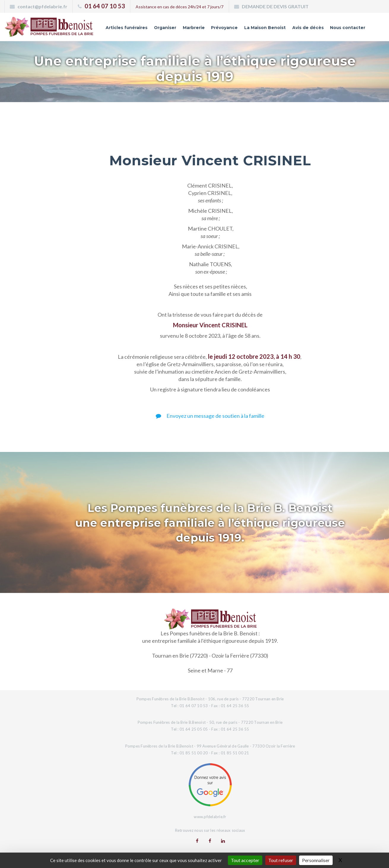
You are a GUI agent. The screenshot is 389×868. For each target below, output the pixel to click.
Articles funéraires (126, 28)
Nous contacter (347, 28)
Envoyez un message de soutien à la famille (210, 416)
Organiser (165, 28)
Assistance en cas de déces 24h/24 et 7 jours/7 (180, 7)
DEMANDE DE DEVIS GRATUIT (275, 6)
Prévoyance (224, 28)
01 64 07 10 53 (105, 6)
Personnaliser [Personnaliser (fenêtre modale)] (316, 860)
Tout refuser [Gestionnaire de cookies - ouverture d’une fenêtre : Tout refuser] (281, 860)
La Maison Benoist (265, 28)
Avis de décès (308, 28)
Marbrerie (193, 28)
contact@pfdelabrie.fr (42, 6)
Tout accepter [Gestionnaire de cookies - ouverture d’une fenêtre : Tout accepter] (245, 860)
